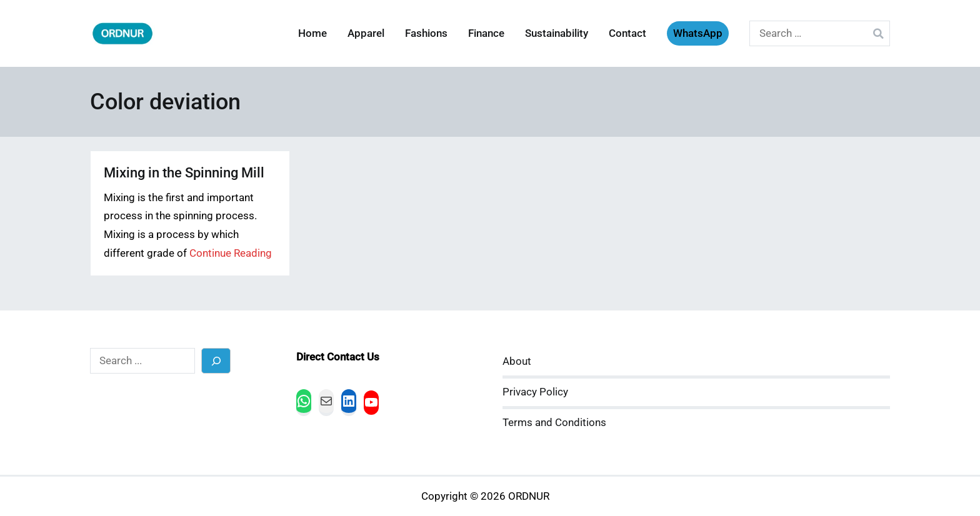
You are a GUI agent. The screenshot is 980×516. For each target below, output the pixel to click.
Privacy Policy (535, 392)
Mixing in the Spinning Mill (184, 173)
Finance (486, 33)
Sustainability (557, 33)
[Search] (216, 361)
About (517, 361)
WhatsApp (698, 33)
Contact (627, 33)
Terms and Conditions (554, 423)
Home (312, 33)
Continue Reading (231, 253)
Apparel (366, 33)
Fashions (426, 33)
